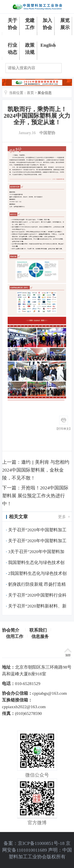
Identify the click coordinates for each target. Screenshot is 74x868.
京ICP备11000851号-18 (41, 843)
